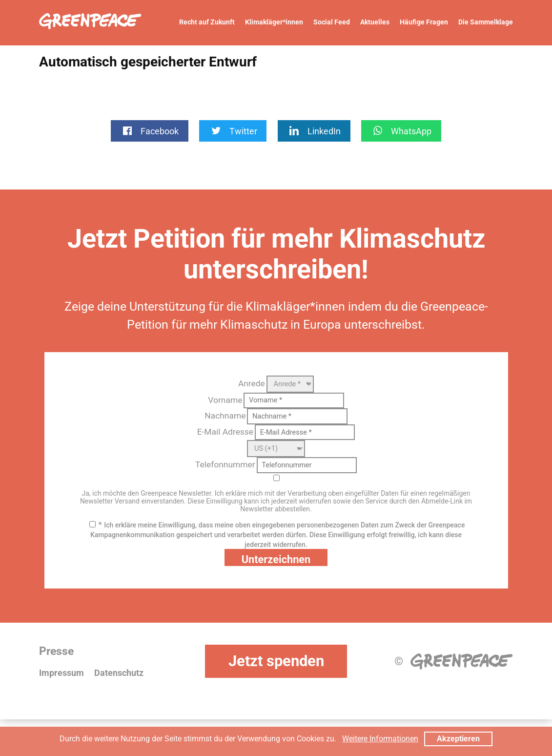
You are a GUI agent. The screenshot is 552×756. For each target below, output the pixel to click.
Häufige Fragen (424, 22)
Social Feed (332, 22)
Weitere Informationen (380, 739)
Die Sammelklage (486, 22)
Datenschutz (119, 673)
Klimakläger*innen (274, 22)
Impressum (61, 673)
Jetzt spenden (276, 661)
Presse (56, 651)
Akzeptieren (458, 739)
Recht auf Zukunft (207, 22)
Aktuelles (375, 22)
